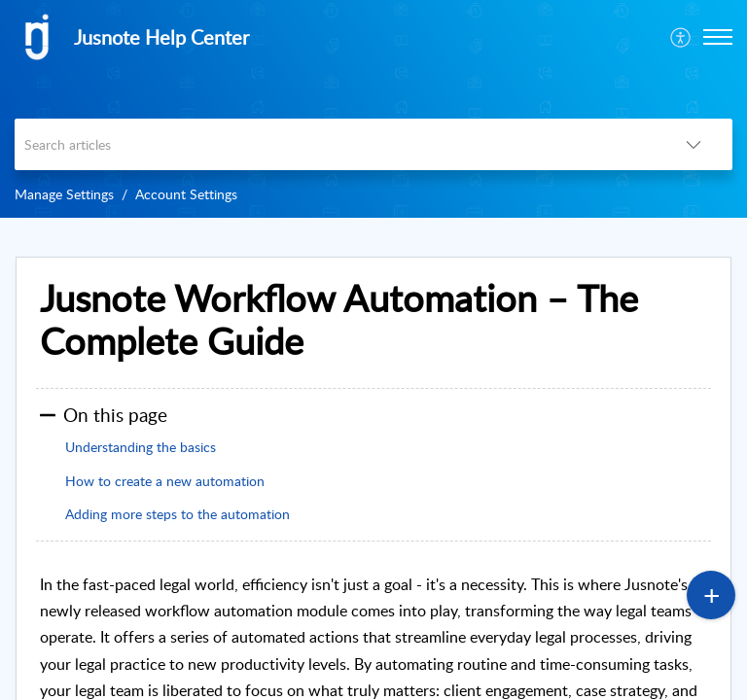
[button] (718, 37)
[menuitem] (681, 37)
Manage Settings (64, 194)
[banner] (373, 109)
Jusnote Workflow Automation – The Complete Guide (339, 320)
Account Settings (186, 194)
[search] (335, 144)
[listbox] (694, 144)
